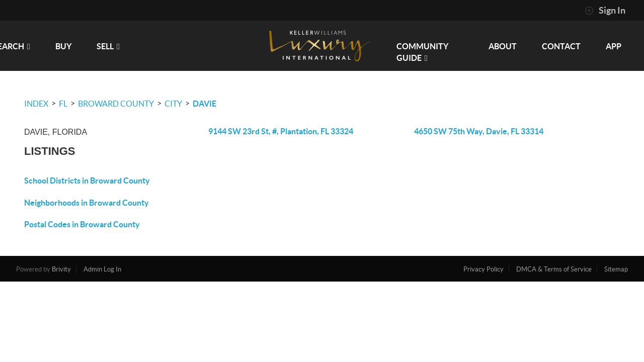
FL (63, 104)
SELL (108, 46)
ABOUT (503, 46)
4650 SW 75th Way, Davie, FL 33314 (479, 131)
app (614, 46)
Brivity (61, 269)
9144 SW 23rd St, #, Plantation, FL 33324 (281, 131)
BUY (63, 46)
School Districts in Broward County (87, 180)
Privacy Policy (484, 269)
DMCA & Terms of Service (554, 269)
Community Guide (422, 52)
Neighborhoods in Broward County (87, 203)
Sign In (605, 11)
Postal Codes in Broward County (82, 224)
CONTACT (561, 46)
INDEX (36, 104)
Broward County (116, 104)
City (173, 104)
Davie (205, 104)
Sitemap (616, 269)
